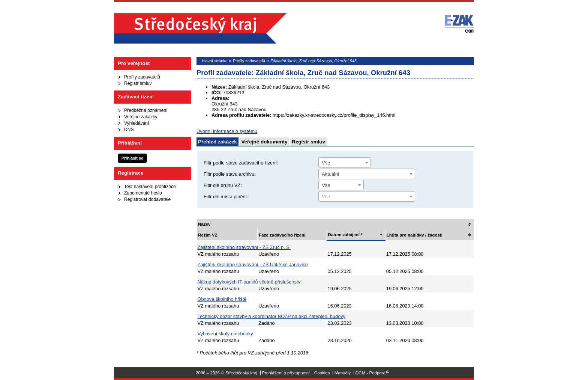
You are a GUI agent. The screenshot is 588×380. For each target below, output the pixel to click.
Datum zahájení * (345, 235)
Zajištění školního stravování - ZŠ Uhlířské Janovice (253, 265)
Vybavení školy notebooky (225, 334)
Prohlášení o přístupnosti (286, 373)
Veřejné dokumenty (264, 142)
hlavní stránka (215, 61)
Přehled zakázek (217, 142)
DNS (129, 130)
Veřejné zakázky (141, 117)
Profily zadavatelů (142, 77)
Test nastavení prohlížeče (150, 187)
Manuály (343, 373)
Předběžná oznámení (146, 110)
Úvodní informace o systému (227, 131)
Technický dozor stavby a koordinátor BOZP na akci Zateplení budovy (272, 316)
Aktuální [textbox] (330, 174)
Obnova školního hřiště (222, 299)
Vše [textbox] (326, 163)
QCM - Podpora (370, 373)
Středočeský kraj (200, 28)
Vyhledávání (136, 123)
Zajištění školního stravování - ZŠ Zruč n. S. (244, 247)
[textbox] (367, 197)
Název (204, 224)
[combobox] (345, 163)
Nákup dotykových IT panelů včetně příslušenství (250, 282)
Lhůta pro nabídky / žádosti (415, 235)
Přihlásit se (132, 158)
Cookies (322, 373)
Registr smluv (138, 83)
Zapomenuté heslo (143, 193)
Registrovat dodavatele (147, 199)
